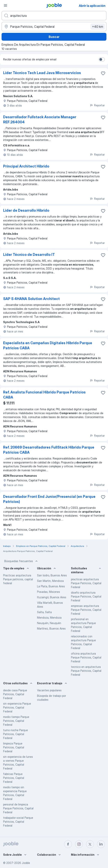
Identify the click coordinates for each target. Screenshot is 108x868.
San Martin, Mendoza (50, 581)
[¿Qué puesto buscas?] (54, 16)
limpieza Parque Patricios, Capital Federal (14, 747)
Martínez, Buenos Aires (51, 628)
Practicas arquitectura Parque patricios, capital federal (18, 579)
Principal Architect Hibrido (26, 166)
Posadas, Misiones (49, 592)
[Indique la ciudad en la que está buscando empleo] (54, 27)
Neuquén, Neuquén (49, 623)
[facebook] (68, 844)
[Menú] (5, 5)
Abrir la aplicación (92, 6)
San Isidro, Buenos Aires (52, 575)
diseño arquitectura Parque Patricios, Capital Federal (86, 596)
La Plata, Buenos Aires (51, 586)
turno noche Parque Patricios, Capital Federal (15, 734)
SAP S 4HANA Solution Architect (31, 299)
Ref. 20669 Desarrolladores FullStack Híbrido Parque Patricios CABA (49, 450)
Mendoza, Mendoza (49, 618)
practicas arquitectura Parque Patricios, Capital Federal (86, 583)
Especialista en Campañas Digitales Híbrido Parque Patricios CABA (48, 345)
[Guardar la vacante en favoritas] (103, 73)
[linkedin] (101, 844)
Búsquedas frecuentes (21, 561)
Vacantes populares (49, 690)
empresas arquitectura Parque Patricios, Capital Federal (86, 610)
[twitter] (90, 844)
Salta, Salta (44, 612)
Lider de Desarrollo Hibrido (26, 210)
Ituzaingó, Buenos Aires (52, 597)
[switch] (102, 59)
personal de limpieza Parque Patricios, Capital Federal (18, 808)
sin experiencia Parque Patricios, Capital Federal (17, 707)
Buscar (54, 37)
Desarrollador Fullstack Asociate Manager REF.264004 (40, 120)
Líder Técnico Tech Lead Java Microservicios (42, 73)
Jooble (26, 863)
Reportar (97, 105)
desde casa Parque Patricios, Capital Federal (15, 694)
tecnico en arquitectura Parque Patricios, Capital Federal (86, 671)
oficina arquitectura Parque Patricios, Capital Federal (86, 657)
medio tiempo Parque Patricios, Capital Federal (16, 721)
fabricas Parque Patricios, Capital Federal (14, 778)
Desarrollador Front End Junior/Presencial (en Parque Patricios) (49, 499)
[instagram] (79, 844)
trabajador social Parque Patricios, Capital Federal (18, 822)
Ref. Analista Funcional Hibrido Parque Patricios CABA (44, 395)
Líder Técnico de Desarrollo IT (29, 255)
